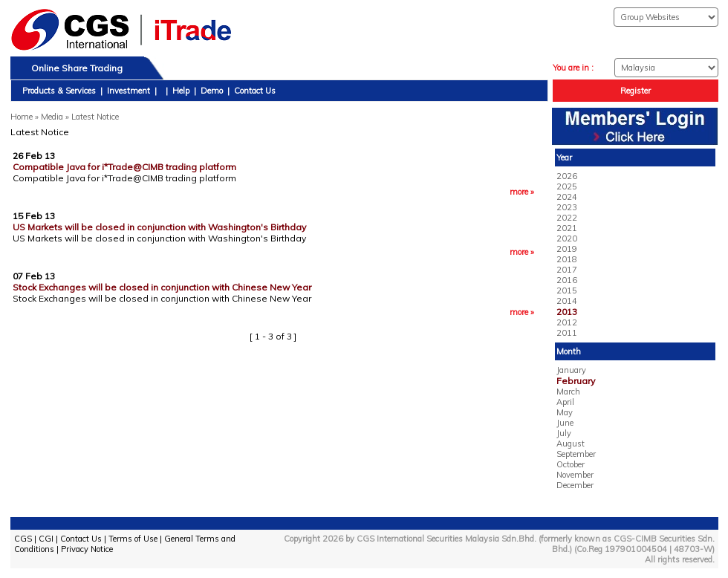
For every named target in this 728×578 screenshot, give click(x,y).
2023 (567, 207)
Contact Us (255, 91)
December (575, 485)
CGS (23, 539)
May (565, 412)
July (564, 433)
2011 (567, 333)
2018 (567, 259)
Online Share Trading (77, 68)
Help (181, 91)
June (565, 423)
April (565, 402)
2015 (567, 290)
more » (522, 192)
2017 (567, 270)
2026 (567, 176)
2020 (567, 238)
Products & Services (59, 91)
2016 (567, 280)
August (571, 444)
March (568, 392)
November (575, 475)
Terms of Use (133, 539)
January (571, 370)
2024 (567, 197)
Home (22, 117)
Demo (212, 91)
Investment (129, 91)
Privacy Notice (87, 549)
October (571, 464)
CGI (46, 539)
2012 (567, 322)
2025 (567, 186)
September (576, 454)
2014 (567, 301)
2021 (567, 228)
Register (636, 91)
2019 (567, 249)
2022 (567, 218)
